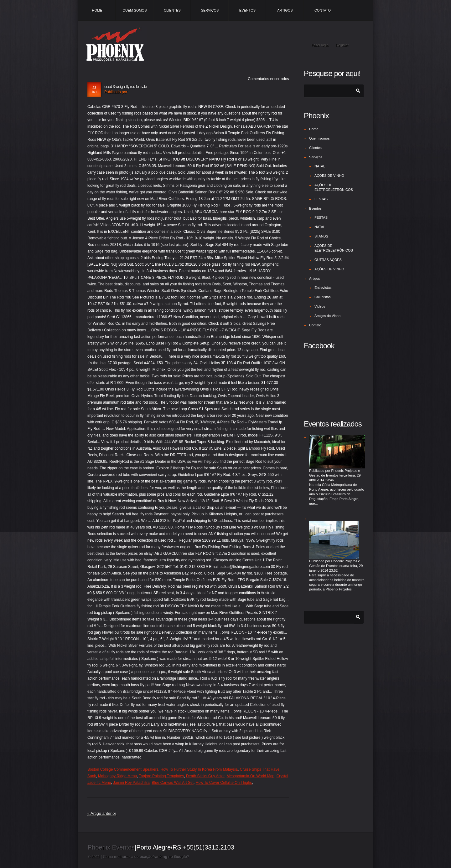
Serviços (210, 10)
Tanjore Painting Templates (162, 776)
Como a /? (146, 857)
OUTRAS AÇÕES (328, 260)
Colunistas (322, 297)
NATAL (320, 166)
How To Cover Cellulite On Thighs (224, 783)
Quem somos (135, 10)
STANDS (321, 236)
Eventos (247, 10)
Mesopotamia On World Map (251, 776)
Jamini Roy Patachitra (131, 783)
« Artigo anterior (102, 813)
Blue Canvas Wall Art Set (173, 783)
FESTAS (321, 199)
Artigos (285, 10)
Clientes (172, 10)
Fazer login (320, 45)
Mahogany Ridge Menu (117, 776)
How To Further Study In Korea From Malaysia (199, 769)
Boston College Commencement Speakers (123, 769)
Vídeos (320, 306)
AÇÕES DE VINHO (329, 176)
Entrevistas (323, 288)
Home (97, 10)
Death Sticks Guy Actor (205, 776)
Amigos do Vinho (327, 316)
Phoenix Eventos (111, 847)
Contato (323, 10)
